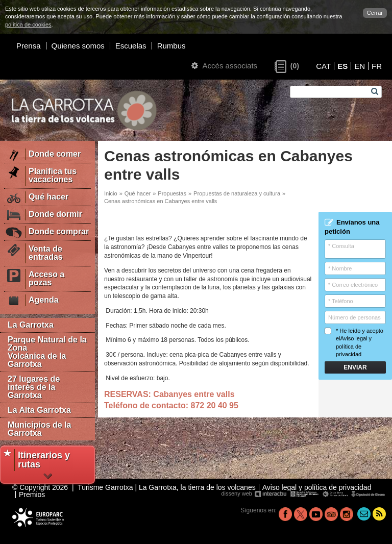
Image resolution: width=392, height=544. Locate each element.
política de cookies (28, 24)
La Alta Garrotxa (39, 410)
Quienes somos (78, 46)
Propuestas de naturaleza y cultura (237, 193)
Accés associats (224, 66)
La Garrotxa (31, 325)
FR (377, 66)
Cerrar (375, 13)
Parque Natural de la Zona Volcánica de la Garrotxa (47, 352)
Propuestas (172, 193)
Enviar (355, 367)
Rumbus (171, 46)
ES (342, 66)
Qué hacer (138, 193)
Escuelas (131, 46)
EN (360, 66)
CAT (323, 66)
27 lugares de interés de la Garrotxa (34, 387)
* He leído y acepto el (354, 342)
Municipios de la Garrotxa (39, 429)
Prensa (29, 46)
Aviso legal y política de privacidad (354, 346)
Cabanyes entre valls (194, 394)
